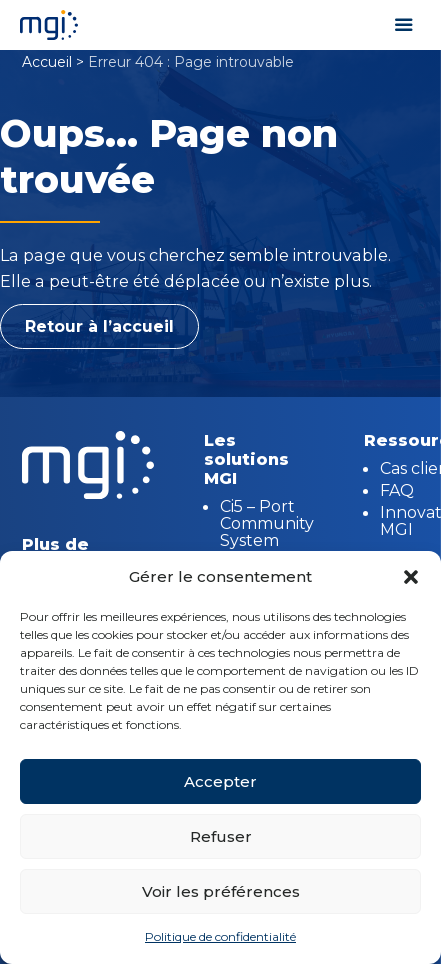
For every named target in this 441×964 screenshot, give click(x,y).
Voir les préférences (221, 891)
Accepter (220, 781)
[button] (411, 577)
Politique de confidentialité (220, 936)
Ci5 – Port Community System (267, 523)
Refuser (221, 836)
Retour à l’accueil (99, 326)
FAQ (397, 490)
